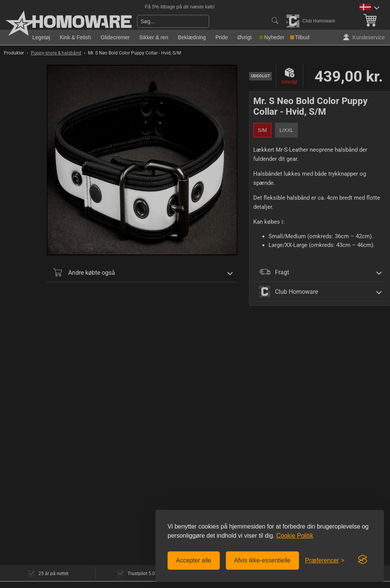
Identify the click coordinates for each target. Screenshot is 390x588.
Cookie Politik (295, 536)
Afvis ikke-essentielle (263, 560)
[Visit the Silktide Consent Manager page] (363, 560)
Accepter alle (194, 560)
